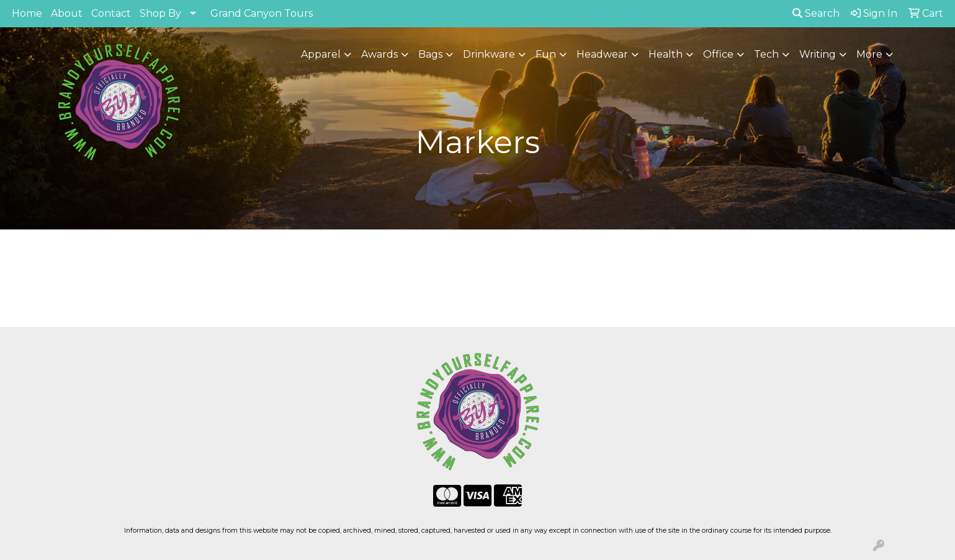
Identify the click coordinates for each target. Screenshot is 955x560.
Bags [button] (430, 54)
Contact (111, 13)
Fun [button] (546, 54)
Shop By (160, 13)
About (67, 13)
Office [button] (718, 54)
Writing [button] (818, 54)
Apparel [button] (321, 54)
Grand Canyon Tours (262, 13)
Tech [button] (766, 54)
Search (816, 13)
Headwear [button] (602, 54)
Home (27, 13)
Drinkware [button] (489, 54)
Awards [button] (379, 54)
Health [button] (666, 54)
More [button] (869, 54)
